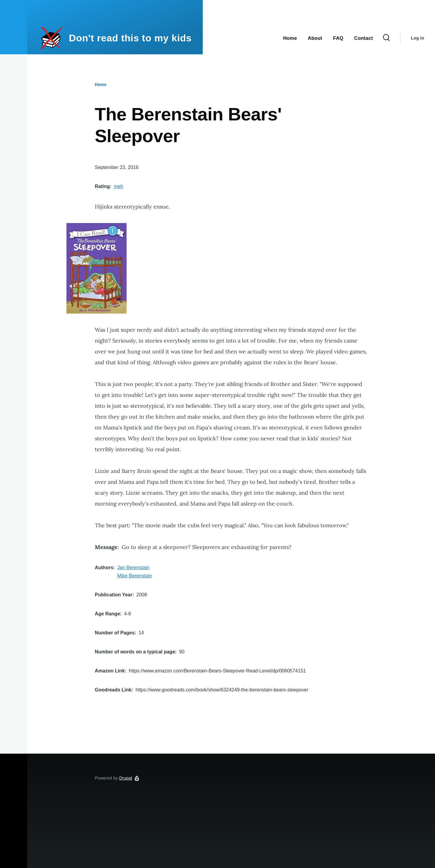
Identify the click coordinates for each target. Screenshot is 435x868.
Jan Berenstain (133, 568)
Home (101, 85)
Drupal (126, 778)
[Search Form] (386, 38)
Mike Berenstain (135, 576)
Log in (417, 38)
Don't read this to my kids (130, 38)
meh (119, 186)
